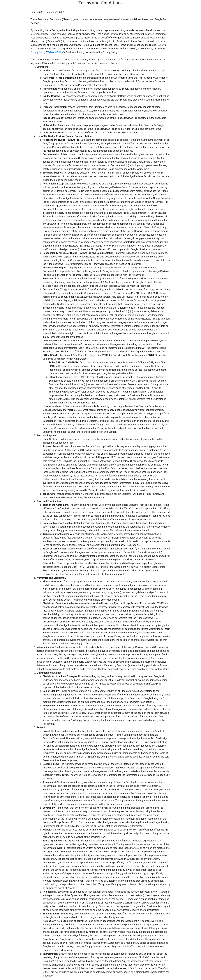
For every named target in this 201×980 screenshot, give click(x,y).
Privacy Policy (38, 52)
